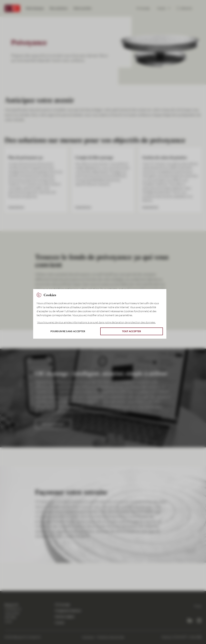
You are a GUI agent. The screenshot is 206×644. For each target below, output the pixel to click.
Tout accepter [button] (131, 331)
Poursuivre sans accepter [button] (68, 331)
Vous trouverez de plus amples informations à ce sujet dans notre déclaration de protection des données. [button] (96, 322)
